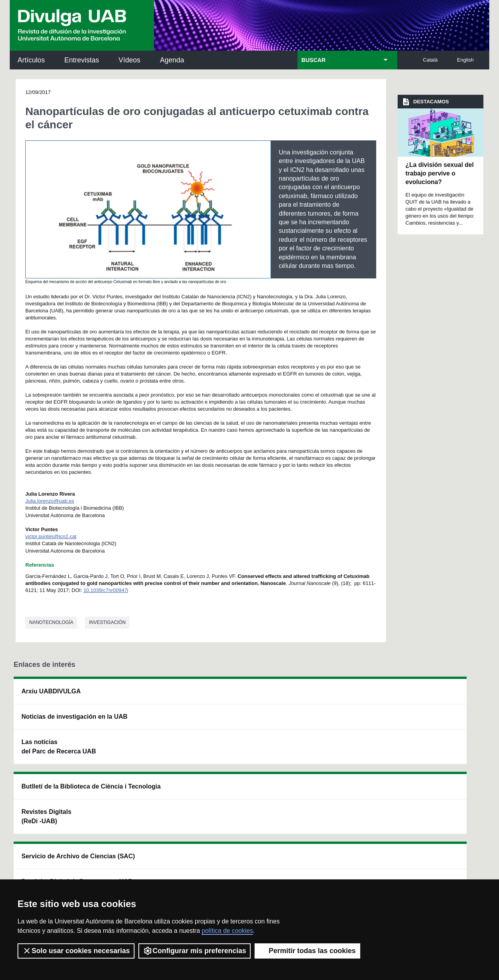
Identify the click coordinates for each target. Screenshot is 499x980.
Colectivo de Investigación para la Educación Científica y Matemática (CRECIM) (338, 740)
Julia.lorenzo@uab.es (50, 501)
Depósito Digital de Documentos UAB (238, 731)
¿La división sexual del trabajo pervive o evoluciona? (440, 174)
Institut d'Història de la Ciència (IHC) (338, 696)
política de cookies (227, 931)
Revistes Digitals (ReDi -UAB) (141, 731)
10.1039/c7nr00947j (106, 590)
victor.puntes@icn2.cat (51, 536)
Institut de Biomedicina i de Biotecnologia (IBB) (435, 775)
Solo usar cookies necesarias (76, 951)
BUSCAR (313, 60)
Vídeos (129, 60)
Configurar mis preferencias (195, 951)
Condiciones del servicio (152, 867)
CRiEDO (317, 779)
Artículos (31, 60)
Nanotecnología (51, 622)
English (465, 60)
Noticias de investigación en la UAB (59, 721)
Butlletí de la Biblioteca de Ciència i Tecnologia (150, 696)
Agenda (172, 60)
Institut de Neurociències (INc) (436, 696)
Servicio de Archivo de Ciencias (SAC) (244, 696)
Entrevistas (82, 60)
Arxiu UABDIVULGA (51, 691)
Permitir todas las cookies (307, 951)
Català (430, 60)
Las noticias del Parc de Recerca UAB (59, 756)
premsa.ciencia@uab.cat (293, 826)
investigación (107, 622)
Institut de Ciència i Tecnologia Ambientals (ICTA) (433, 735)
